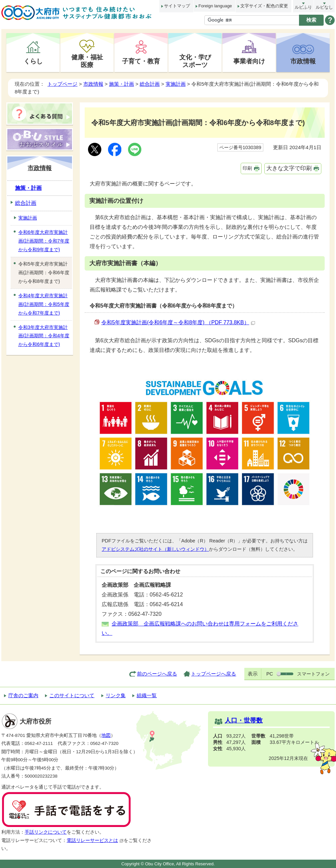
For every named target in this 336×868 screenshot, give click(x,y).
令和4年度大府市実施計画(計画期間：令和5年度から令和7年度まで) (44, 304)
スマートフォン (313, 674)
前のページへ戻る (157, 674)
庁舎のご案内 (23, 695)
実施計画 (176, 84)
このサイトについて (72, 695)
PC (270, 674)
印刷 (247, 168)
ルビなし (324, 7)
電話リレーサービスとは (95, 840)
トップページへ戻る (213, 674)
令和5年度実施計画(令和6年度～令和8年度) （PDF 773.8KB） (178, 322)
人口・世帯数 (244, 720)
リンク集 (116, 695)
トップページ (62, 84)
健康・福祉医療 (87, 61)
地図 (106, 735)
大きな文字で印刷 (289, 168)
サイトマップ (177, 6)
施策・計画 (121, 84)
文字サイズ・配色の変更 (264, 6)
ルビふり (303, 7)
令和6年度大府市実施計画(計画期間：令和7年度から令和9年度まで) (44, 241)
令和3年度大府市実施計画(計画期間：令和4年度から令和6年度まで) (44, 336)
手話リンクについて (46, 832)
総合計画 (150, 84)
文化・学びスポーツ (195, 61)
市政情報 (303, 61)
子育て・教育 (141, 61)
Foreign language (215, 6)
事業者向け (249, 61)
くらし (33, 61)
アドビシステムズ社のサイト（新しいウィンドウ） (155, 549)
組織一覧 (147, 695)
